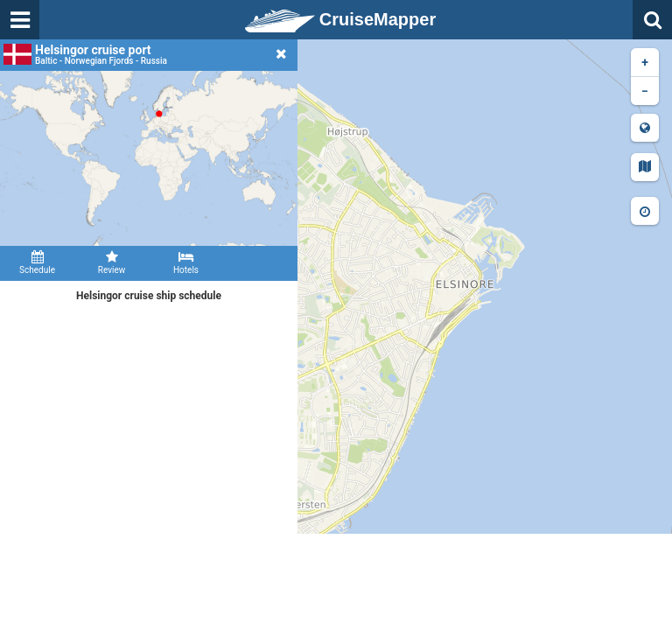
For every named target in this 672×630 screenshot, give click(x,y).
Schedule (37, 262)
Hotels (186, 262)
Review (112, 262)
